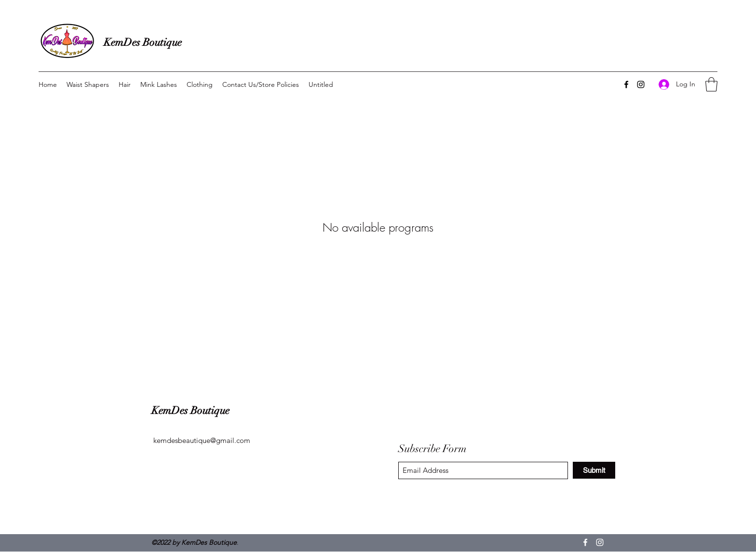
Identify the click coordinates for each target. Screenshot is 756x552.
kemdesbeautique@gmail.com (202, 440)
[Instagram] (641, 84)
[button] (711, 84)
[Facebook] (626, 84)
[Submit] (594, 470)
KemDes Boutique (143, 42)
